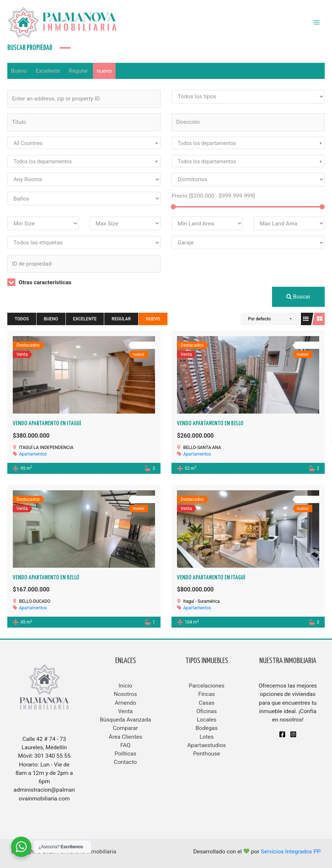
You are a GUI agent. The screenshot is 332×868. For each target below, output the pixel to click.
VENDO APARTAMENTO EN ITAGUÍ (47, 424)
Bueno (19, 71)
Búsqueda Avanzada (125, 720)
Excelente (48, 71)
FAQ (125, 745)
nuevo (104, 71)
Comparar (125, 728)
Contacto (126, 762)
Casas (207, 703)
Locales (207, 720)
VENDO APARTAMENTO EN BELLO (210, 424)
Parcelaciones (206, 686)
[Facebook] (282, 734)
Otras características (39, 282)
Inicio (125, 686)
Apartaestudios (207, 745)
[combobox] (84, 143)
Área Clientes (125, 737)
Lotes (207, 737)
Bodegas (207, 728)
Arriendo (126, 703)
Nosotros (125, 694)
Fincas (206, 694)
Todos (22, 319)
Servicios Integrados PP (291, 852)
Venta (125, 711)
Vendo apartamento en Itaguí (211, 578)
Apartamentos (33, 454)
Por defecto (259, 319)
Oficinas (207, 711)
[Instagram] (293, 734)
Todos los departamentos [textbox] (207, 143)
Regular (78, 71)
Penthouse (207, 754)
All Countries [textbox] (28, 143)
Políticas (125, 754)
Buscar (298, 297)
